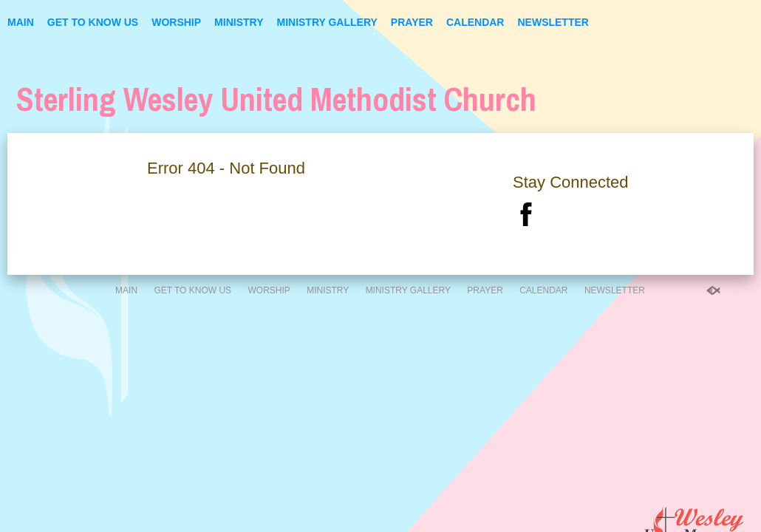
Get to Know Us (93, 22)
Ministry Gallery (327, 22)
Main (21, 22)
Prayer (412, 22)
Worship (176, 22)
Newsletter (553, 22)
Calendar (475, 22)
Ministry (239, 22)
